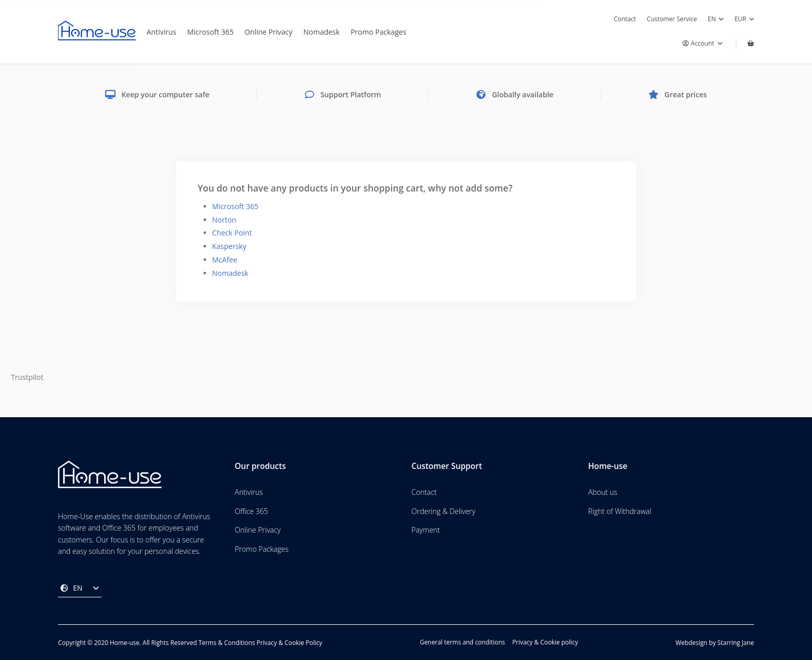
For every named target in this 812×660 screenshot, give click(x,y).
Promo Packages (379, 32)
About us (603, 492)
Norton (224, 220)
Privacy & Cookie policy (545, 642)
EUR (744, 19)
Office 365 (251, 511)
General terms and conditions (462, 642)
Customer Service (672, 19)
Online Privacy (269, 32)
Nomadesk (322, 32)
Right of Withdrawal (620, 511)
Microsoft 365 (210, 32)
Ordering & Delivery (444, 511)
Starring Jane (736, 642)
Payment (426, 530)
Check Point (232, 233)
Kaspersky (229, 246)
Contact (625, 19)
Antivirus (161, 32)
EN (716, 19)
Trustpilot (27, 377)
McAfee (225, 260)
